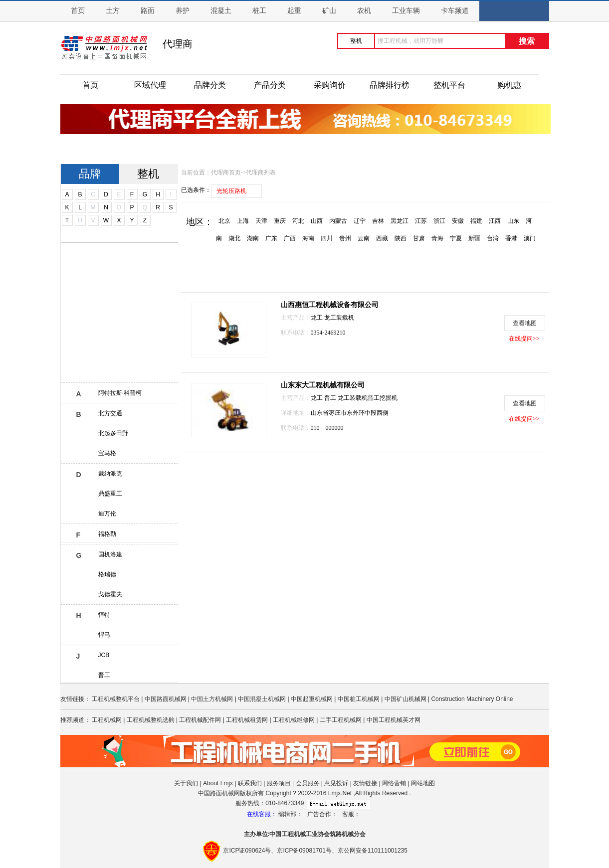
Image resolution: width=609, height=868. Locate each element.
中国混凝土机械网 (262, 699)
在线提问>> (524, 339)
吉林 (378, 221)
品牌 (90, 174)
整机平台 (449, 85)
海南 (308, 238)
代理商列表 (261, 173)
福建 (476, 221)
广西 (290, 238)
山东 (513, 221)
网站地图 (423, 783)
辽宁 (360, 221)
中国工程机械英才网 (394, 720)
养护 (183, 11)
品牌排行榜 (390, 85)
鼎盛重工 (110, 494)
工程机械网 (107, 720)
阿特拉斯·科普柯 (120, 393)
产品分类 (270, 85)
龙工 (317, 318)
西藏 (382, 238)
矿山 (329, 11)
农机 (364, 11)
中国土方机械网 (212, 699)
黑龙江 (400, 221)
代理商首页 (226, 173)
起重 (294, 11)
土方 (113, 11)
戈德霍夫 (110, 594)
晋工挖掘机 (383, 398)
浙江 (439, 221)
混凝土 (221, 11)
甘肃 (419, 238)
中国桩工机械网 (359, 699)
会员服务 (308, 783)
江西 (495, 221)
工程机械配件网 (200, 720)
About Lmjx (218, 783)
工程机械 (294, 834)
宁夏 (456, 238)
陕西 (401, 238)
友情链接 (365, 783)
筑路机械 (342, 834)
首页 (78, 11)
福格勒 (107, 534)
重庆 (280, 221)
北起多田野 (113, 433)
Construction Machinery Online (472, 699)
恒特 (104, 615)
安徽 (458, 221)
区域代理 (150, 85)
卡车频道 (455, 11)
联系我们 (250, 783)
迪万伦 (107, 514)
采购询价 (330, 85)
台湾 (493, 238)
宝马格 (107, 453)
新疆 (474, 238)
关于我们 (186, 783)
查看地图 (525, 323)
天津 (261, 221)
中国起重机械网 (312, 699)
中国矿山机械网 (406, 699)
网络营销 (394, 783)
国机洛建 (110, 554)
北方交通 (110, 413)
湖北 (234, 238)
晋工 (104, 675)
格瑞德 (107, 574)
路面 (148, 11)
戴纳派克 (110, 474)
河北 (298, 221)
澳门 (530, 238)
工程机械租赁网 (247, 720)
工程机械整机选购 (151, 720)
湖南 (253, 238)
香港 (511, 238)
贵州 (345, 238)
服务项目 (279, 783)
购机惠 (509, 85)
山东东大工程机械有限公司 (323, 385)
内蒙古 (338, 221)
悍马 (104, 635)
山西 (317, 221)
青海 (437, 238)
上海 (243, 221)
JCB (104, 655)
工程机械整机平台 (116, 699)
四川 (327, 238)
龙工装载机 (339, 318)
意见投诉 (336, 783)
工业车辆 (406, 11)
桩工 (259, 11)
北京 (224, 221)
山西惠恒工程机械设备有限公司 (330, 305)
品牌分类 (210, 85)
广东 (271, 238)
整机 (148, 174)
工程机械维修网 (294, 720)
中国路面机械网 (166, 699)
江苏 (421, 221)
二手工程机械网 (341, 720)
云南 (364, 238)
